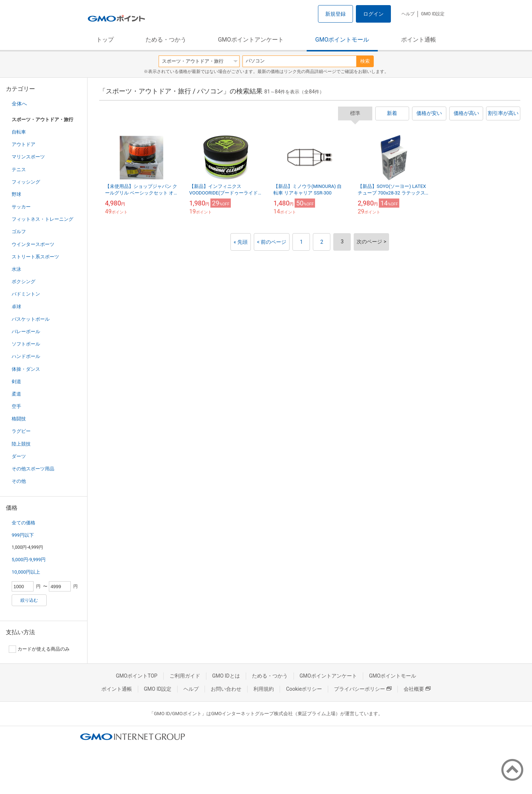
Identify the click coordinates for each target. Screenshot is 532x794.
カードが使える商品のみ (39, 649)
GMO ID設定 (433, 14)
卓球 (16, 307)
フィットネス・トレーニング (42, 219)
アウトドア (24, 144)
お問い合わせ (226, 689)
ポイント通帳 (419, 40)
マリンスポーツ (28, 157)
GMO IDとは (226, 676)
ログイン (373, 14)
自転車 (19, 132)
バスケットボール (31, 319)
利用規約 (264, 689)
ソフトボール (26, 344)
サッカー (21, 207)
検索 (365, 61)
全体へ (19, 104)
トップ (105, 40)
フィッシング (26, 182)
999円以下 (23, 535)
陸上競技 (21, 444)
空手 (16, 406)
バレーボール (26, 332)
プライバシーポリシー (363, 689)
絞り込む (29, 600)
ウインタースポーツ (33, 244)
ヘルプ (408, 14)
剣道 (16, 381)
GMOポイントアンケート (251, 40)
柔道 (16, 394)
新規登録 (335, 14)
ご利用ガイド (185, 676)
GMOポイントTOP (137, 676)
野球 (16, 194)
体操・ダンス (26, 369)
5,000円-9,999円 (29, 560)
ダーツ (19, 456)
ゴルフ (19, 232)
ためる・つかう (166, 40)
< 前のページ (272, 242)
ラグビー (21, 431)
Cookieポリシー (304, 689)
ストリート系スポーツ (35, 257)
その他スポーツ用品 (33, 469)
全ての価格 (24, 523)
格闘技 (19, 419)
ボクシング (24, 282)
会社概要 (417, 689)
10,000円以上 (26, 572)
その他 (19, 481)
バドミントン (26, 294)
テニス (19, 169)
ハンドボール (26, 356)
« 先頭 (241, 242)
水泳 (16, 269)
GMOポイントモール (342, 40)
